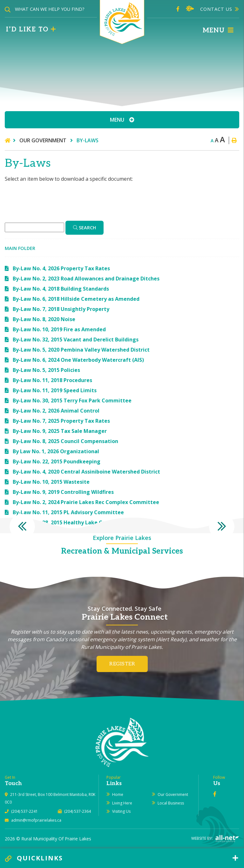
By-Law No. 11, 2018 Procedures (52, 380)
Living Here (122, 803)
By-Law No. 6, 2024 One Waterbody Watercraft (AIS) (78, 360)
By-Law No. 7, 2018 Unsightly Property (61, 309)
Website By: (215, 838)
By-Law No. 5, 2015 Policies (46, 370)
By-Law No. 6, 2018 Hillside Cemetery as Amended (76, 299)
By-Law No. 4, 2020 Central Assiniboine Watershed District (86, 472)
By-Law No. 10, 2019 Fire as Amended (59, 329)
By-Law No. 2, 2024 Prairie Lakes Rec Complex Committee (86, 502)
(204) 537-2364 (78, 811)
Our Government (44, 140)
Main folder (20, 248)
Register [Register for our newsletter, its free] (122, 664)
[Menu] (218, 30)
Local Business (171, 803)
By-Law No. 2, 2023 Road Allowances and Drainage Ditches (86, 279)
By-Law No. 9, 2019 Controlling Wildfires (63, 492)
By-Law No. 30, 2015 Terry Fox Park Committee (72, 400)
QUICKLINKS (34, 858)
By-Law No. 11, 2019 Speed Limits (55, 390)
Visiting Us (121, 811)
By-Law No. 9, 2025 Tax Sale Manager (60, 431)
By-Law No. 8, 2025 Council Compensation (65, 441)
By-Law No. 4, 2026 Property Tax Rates (61, 268)
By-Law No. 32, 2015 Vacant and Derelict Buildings (76, 340)
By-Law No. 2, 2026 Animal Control (56, 411)
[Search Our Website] (51, 9)
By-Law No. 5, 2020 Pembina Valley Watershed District (81, 350)
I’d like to (31, 30)
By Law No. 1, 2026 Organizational (56, 451)
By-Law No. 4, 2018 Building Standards (61, 289)
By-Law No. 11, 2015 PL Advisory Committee (68, 512)
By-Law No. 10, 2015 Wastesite (51, 482)
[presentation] (22, 527)
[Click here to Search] (85, 228)
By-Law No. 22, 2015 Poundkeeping (57, 461)
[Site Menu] (122, 120)
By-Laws (88, 140)
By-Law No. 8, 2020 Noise (44, 319)
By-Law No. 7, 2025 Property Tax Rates (61, 421)
